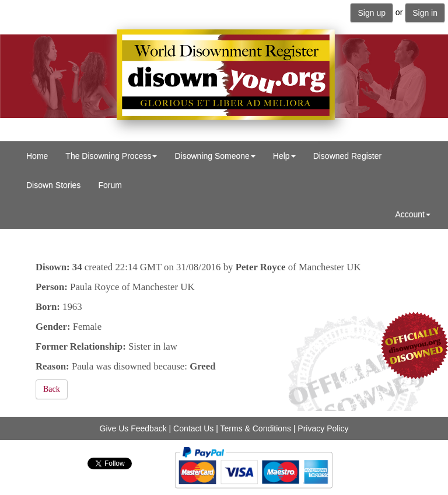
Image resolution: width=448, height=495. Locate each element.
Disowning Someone (215, 156)
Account (413, 214)
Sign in (425, 13)
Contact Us (193, 428)
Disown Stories (53, 185)
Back (52, 389)
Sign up (371, 13)
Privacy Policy (323, 428)
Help (284, 156)
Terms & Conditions (256, 428)
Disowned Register (348, 156)
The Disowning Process (111, 156)
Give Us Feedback (133, 428)
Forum (110, 185)
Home (37, 156)
